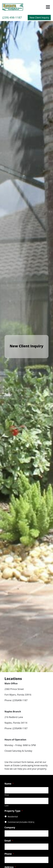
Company (10, 828)
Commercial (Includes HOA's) (21, 822)
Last (7, 806)
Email (9, 841)
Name (9, 784)
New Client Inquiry (39, 18)
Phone (9, 854)
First (7, 795)
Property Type (14, 811)
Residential (13, 817)
